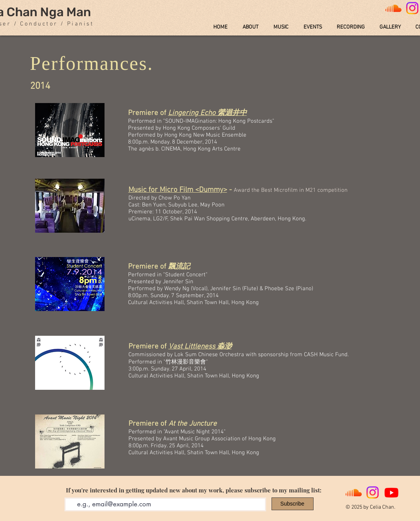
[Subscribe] (293, 504)
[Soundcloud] (393, 8)
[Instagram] (373, 492)
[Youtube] (391, 492)
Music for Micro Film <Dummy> (178, 190)
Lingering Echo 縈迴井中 (207, 113)
